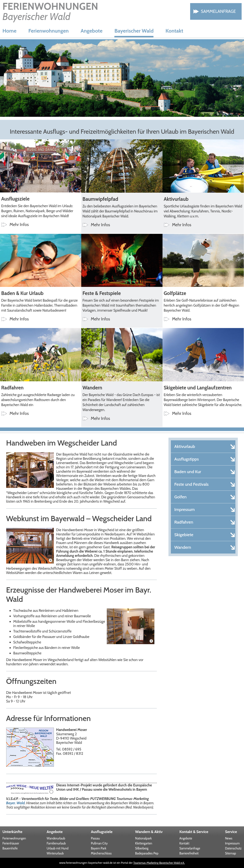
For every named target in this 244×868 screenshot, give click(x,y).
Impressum (232, 843)
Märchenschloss (101, 853)
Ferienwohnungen (48, 31)
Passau (95, 838)
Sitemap (230, 853)
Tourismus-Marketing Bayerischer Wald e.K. (159, 863)
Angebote (91, 31)
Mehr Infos (19, 225)
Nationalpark (143, 838)
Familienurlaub (56, 843)
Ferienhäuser (11, 843)
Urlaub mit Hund (58, 848)
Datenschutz (233, 848)
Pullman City (99, 843)
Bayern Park (99, 848)
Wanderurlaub (56, 838)
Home (9, 31)
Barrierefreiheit (189, 853)
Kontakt (174, 31)
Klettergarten (144, 843)
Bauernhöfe (10, 848)
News (229, 838)
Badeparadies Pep (147, 853)
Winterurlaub (55, 853)
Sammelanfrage (218, 11)
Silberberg (142, 848)
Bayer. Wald (15, 803)
